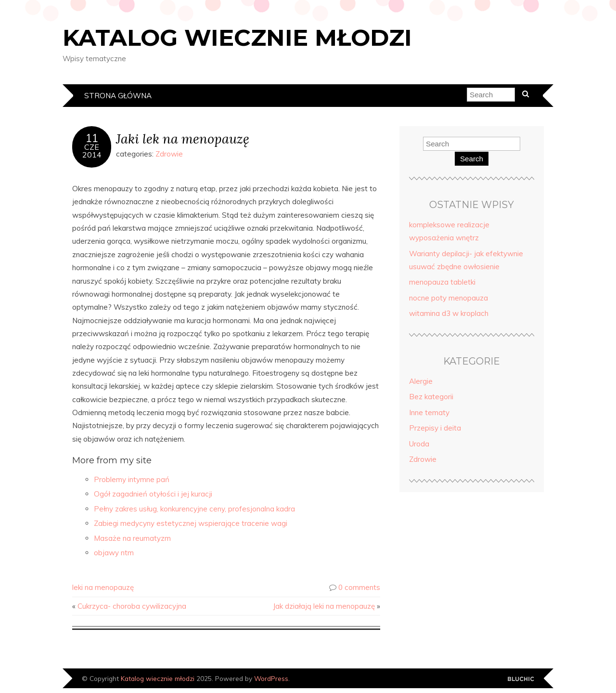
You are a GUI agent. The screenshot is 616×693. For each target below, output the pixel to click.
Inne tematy (429, 412)
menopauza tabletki (442, 282)
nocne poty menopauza (449, 298)
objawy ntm (114, 553)
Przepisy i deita (435, 428)
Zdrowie (169, 154)
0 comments (359, 587)
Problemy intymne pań (132, 479)
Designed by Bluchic (521, 679)
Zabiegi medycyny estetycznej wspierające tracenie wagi (191, 523)
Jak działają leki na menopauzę (324, 606)
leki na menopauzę (103, 587)
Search (472, 159)
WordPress (271, 678)
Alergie (421, 381)
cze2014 (92, 151)
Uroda (419, 444)
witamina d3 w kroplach (449, 313)
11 (92, 138)
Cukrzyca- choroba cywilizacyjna (132, 606)
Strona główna (118, 96)
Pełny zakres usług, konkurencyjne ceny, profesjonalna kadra (194, 509)
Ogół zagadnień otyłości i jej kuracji (153, 494)
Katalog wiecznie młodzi (237, 38)
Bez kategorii (431, 397)
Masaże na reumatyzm (132, 538)
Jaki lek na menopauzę (183, 138)
